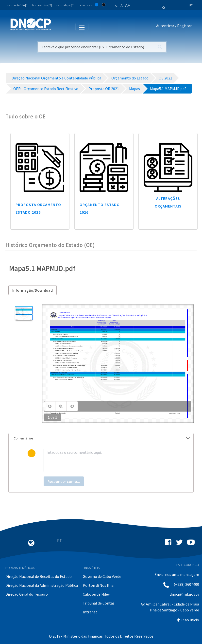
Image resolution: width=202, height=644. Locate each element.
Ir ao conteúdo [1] (18, 5)
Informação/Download (33, 290)
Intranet (90, 612)
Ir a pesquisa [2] (42, 5)
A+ (128, 5)
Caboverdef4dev (96, 594)
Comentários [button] (102, 438)
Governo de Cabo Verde (102, 576)
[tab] (101, 438)
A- (116, 6)
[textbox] (109, 460)
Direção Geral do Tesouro (27, 594)
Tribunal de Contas (99, 603)
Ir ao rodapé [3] (65, 5)
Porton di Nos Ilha (98, 585)
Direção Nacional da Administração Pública (42, 585)
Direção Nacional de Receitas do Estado (39, 576)
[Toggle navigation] (58, 27)
